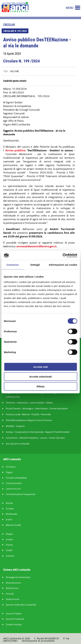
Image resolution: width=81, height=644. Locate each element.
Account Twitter (14, 614)
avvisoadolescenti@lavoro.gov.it (36, 246)
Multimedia (12, 514)
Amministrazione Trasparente (21, 494)
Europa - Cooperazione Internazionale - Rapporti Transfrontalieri (38, 432)
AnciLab (10, 594)
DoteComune (13, 599)
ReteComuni (12, 588)
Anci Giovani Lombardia (18, 444)
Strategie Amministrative (18, 577)
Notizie (9, 503)
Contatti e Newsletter (16, 478)
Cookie (9, 539)
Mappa (9, 534)
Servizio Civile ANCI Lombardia (21, 605)
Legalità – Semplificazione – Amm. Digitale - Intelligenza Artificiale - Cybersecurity (38, 395)
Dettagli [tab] (35, 265)
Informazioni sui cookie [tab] (63, 265)
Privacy (9, 545)
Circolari (10, 509)
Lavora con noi (13, 489)
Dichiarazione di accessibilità (38, 641)
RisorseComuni (13, 583)
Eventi (9, 520)
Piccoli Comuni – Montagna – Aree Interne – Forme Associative (37, 408)
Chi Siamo (11, 467)
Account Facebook (15, 619)
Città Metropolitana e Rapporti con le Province (29, 420)
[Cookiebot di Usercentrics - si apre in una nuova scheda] (63, 255)
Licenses (10, 556)
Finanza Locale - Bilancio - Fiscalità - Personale (28, 414)
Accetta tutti (40, 367)
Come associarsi (14, 483)
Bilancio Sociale (13, 525)
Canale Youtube (14, 624)
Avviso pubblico (15, 150)
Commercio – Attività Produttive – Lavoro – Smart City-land (35, 438)
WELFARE (15, 71)
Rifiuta (40, 386)
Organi (9, 472)
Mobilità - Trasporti (15, 426)
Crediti (9, 550)
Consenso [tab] (13, 265)
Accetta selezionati (40, 377)
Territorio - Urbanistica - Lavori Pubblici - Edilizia (29, 403)
